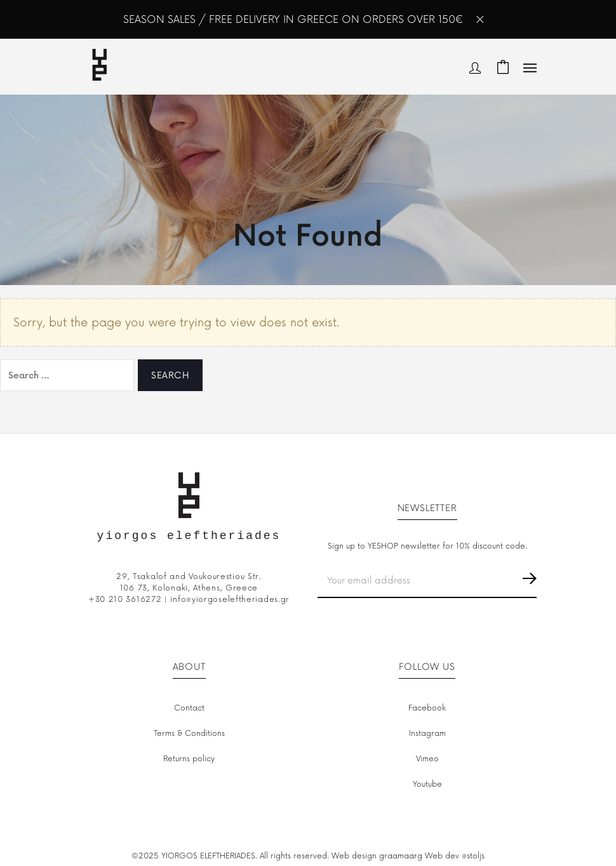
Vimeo (427, 759)
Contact (189, 708)
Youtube (427, 784)
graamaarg (401, 856)
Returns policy (189, 759)
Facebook (427, 708)
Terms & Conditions (189, 734)
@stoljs (473, 856)
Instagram (427, 734)
